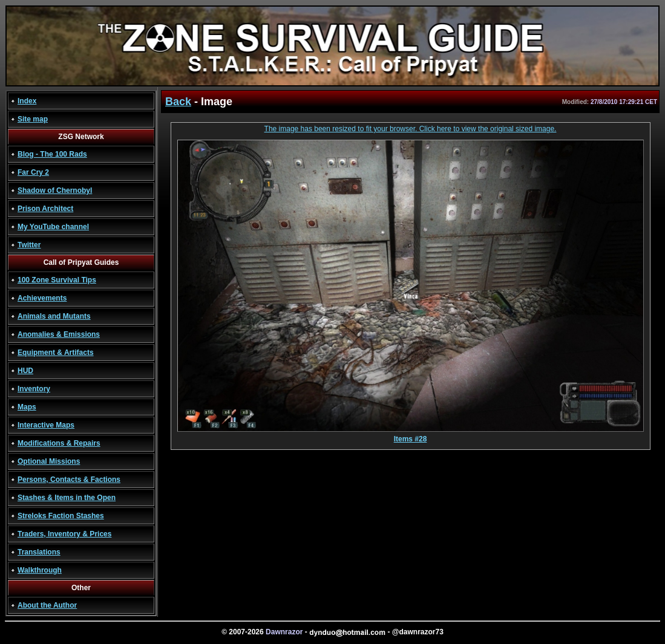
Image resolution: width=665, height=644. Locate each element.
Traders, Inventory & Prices (64, 534)
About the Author (47, 605)
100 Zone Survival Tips (57, 280)
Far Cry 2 (33, 172)
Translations (39, 552)
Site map (33, 119)
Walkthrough (40, 570)
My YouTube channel (53, 227)
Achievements (42, 298)
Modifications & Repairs (59, 443)
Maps (27, 407)
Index (27, 101)
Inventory (34, 389)
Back (178, 102)
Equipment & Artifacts (56, 353)
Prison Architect (45, 209)
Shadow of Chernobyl (55, 190)
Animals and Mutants (54, 316)
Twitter (29, 245)
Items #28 (411, 436)
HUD (25, 371)
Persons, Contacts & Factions (69, 480)
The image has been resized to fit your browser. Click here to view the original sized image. (411, 129)
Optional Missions (49, 461)
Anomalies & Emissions (59, 334)
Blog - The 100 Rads (52, 154)
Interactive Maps (46, 425)
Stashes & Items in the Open (67, 498)
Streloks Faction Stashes (61, 516)
